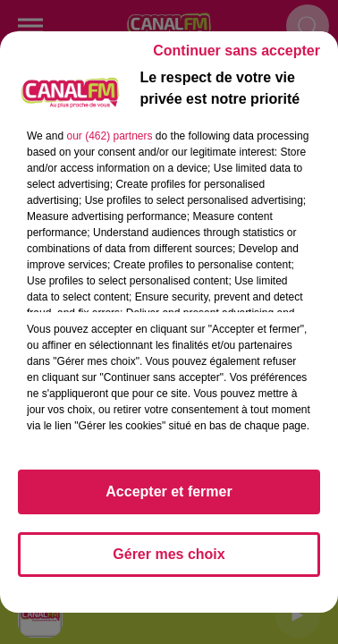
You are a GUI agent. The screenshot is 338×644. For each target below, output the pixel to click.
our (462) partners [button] (109, 136)
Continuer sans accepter (237, 51)
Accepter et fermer (169, 491)
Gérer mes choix (169, 554)
